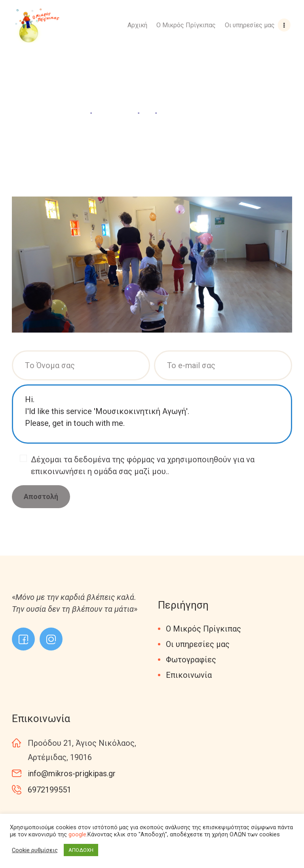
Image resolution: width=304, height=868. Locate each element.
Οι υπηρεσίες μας (198, 644)
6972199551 (49, 790)
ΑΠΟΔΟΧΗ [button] (81, 850)
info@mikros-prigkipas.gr (72, 773)
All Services (115, 113)
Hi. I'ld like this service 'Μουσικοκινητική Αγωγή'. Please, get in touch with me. (152, 414)
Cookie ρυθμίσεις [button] (35, 850)
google (77, 834)
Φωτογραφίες (191, 660)
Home (75, 113)
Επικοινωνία (189, 675)
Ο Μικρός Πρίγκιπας (203, 629)
